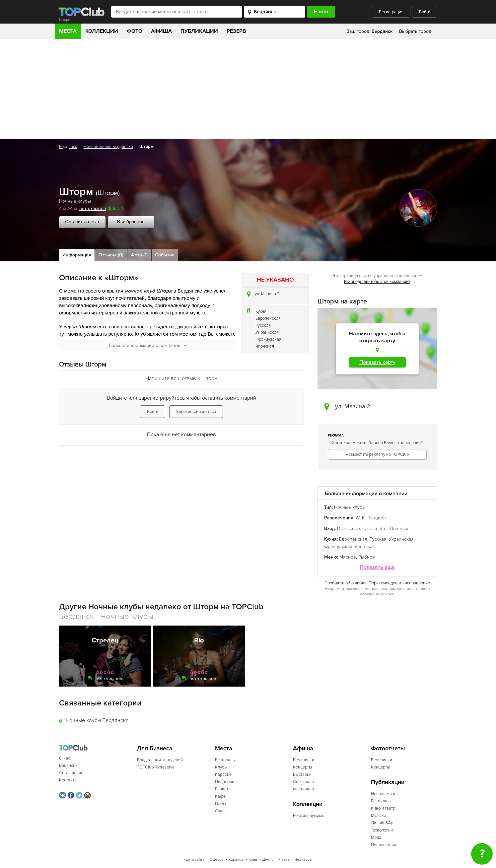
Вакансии (68, 766)
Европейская (268, 318)
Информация (77, 255)
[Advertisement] (248, 89)
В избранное (131, 222)
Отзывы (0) (111, 255)
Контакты (68, 780)
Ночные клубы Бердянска (97, 720)
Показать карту (377, 362)
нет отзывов (93, 208)
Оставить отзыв (82, 222)
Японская (265, 346)
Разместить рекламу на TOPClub (377, 454)
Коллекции (102, 31)
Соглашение (71, 773)
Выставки (302, 774)
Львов (284, 860)
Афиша (161, 31)
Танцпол (377, 518)
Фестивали (303, 789)
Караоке (223, 774)
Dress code (349, 529)
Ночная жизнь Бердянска (108, 147)
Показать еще (377, 567)
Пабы (220, 804)
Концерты (302, 767)
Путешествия (384, 845)
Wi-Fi (361, 518)
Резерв (236, 31)
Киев (253, 860)
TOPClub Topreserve (156, 767)
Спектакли (303, 782)
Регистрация (391, 12)
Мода (376, 837)
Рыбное (367, 557)
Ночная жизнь (385, 794)
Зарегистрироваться (196, 412)
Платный (399, 529)
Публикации (199, 31)
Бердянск (68, 147)
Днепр (268, 860)
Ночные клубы (75, 201)
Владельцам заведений (160, 760)
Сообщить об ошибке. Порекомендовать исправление (377, 583)
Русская (263, 325)
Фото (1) (139, 255)
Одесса (216, 860)
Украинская (267, 332)
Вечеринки (304, 760)
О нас (65, 758)
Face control (375, 529)
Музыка (379, 816)
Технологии (382, 830)
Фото (135, 31)
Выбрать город (415, 31)
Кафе (220, 796)
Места (68, 31)
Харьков (236, 860)
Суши (220, 811)
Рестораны (225, 760)
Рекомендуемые (309, 816)
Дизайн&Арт (383, 823)
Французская (268, 339)
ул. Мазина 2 (267, 294)
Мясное (348, 557)
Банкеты (223, 789)
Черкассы (303, 860)
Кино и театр (383, 808)
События (165, 255)
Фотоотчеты (388, 748)
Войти (425, 12)
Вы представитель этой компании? (377, 282)
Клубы (221, 767)
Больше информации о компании (148, 345)
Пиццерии (225, 782)
